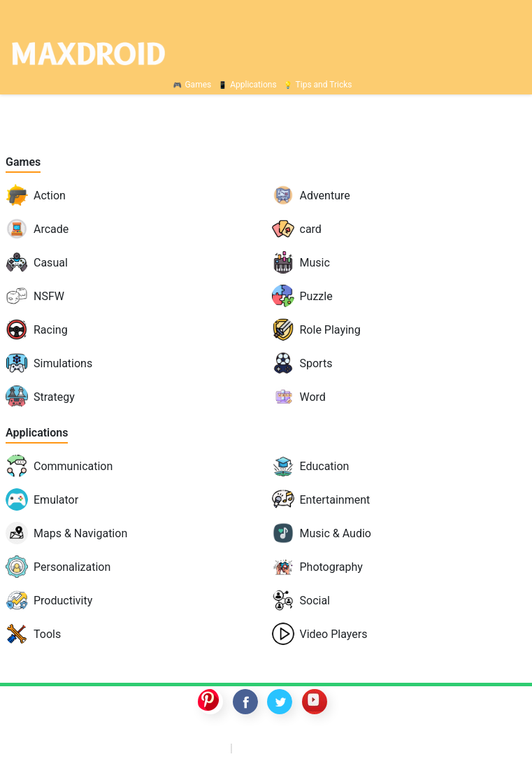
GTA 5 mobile (181, 747)
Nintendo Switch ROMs (314, 747)
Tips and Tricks (324, 85)
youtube (315, 702)
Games (198, 85)
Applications (253, 85)
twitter (280, 702)
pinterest (210, 702)
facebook (245, 702)
